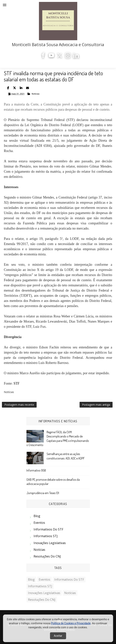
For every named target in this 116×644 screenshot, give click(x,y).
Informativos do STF (48, 529)
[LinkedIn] (76, 57)
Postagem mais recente (19, 405)
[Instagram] (68, 57)
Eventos (39, 523)
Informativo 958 (36, 470)
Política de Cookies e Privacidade (71, 623)
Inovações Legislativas (50, 543)
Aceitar (58, 636)
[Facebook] (43, 57)
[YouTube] (51, 57)
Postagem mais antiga (96, 405)
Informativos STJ (46, 536)
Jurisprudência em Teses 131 (43, 493)
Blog (37, 516)
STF (17, 383)
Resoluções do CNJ (47, 556)
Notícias (36, 94)
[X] (60, 57)
